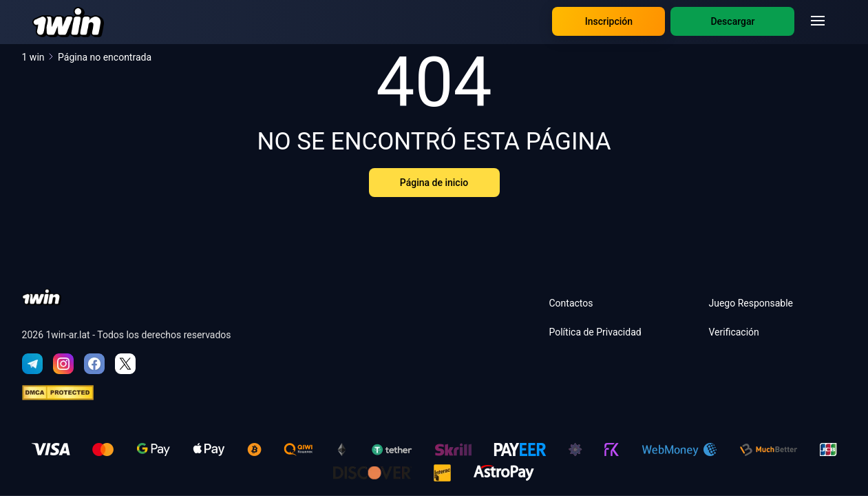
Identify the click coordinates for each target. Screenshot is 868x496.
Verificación (733, 332)
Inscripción (609, 21)
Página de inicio (434, 183)
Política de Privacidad (595, 332)
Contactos (571, 303)
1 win (39, 57)
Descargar (732, 21)
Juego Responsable (751, 303)
